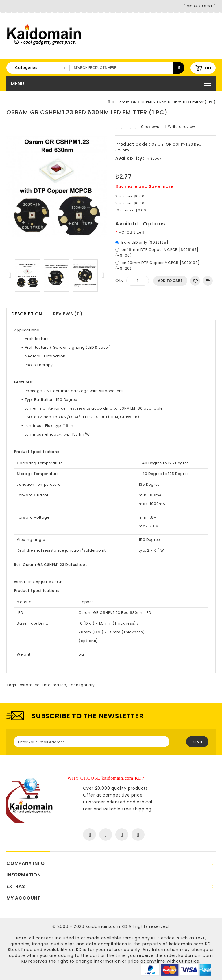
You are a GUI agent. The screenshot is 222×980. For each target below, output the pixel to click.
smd (46, 685)
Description (27, 314)
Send (197, 742)
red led (60, 685)
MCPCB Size (131, 232)
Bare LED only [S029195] (145, 242)
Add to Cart (170, 281)
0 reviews (150, 127)
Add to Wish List (195, 281)
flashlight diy (82, 685)
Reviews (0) (68, 314)
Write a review (180, 127)
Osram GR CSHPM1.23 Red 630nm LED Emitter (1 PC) (166, 102)
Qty (119, 280)
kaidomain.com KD (107, 926)
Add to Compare (208, 281)
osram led (30, 685)
